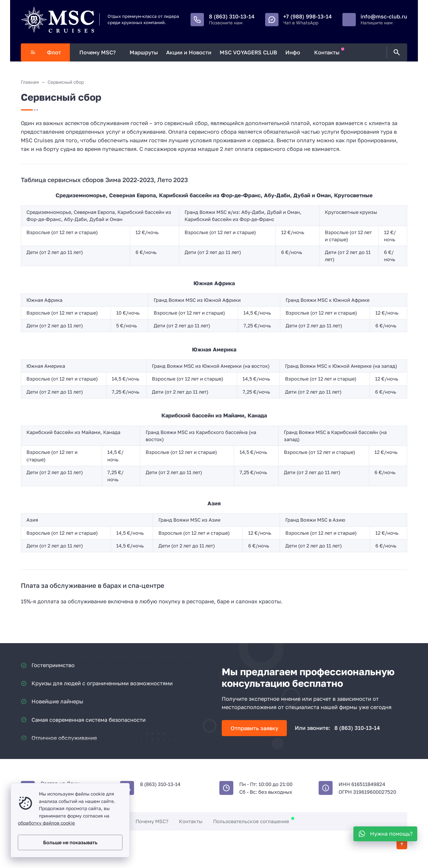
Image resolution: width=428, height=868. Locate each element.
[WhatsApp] (385, 834)
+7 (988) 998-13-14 (307, 16)
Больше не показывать (70, 842)
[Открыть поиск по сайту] (396, 53)
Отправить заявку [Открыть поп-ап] (254, 728)
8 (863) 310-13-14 (232, 16)
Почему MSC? (152, 821)
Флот (45, 52)
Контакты (191, 821)
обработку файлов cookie (46, 823)
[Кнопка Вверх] (402, 844)
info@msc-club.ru (384, 16)
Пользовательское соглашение (251, 821)
